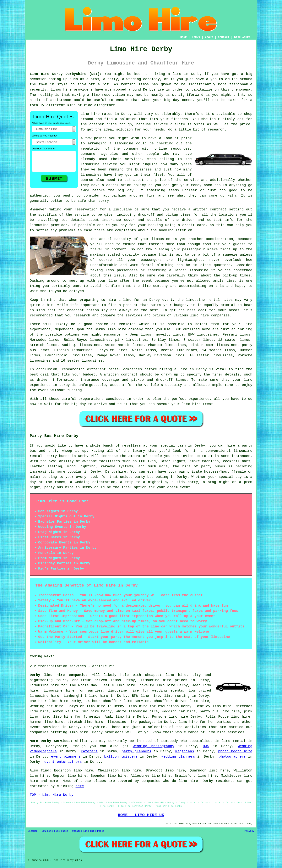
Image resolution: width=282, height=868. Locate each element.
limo (248, 324)
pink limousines (131, 340)
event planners (66, 757)
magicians (185, 751)
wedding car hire (179, 711)
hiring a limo (173, 369)
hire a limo (119, 300)
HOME (184, 37)
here (80, 786)
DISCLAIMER (242, 37)
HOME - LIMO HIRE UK (141, 815)
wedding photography (153, 746)
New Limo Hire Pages (55, 831)
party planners (136, 751)
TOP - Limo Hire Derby (52, 795)
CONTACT (224, 37)
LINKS (196, 37)
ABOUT (209, 37)
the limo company (151, 286)
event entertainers (63, 762)
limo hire (191, 404)
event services (45, 727)
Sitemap (33, 831)
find (45, 771)
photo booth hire (235, 751)
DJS (206, 746)
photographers (232, 757)
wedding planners (178, 757)
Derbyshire (95, 727)
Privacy (249, 831)
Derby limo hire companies (59, 675)
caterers (89, 751)
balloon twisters (121, 757)
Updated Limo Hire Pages (88, 831)
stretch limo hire (85, 722)
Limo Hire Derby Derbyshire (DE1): (66, 74)
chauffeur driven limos (97, 680)
